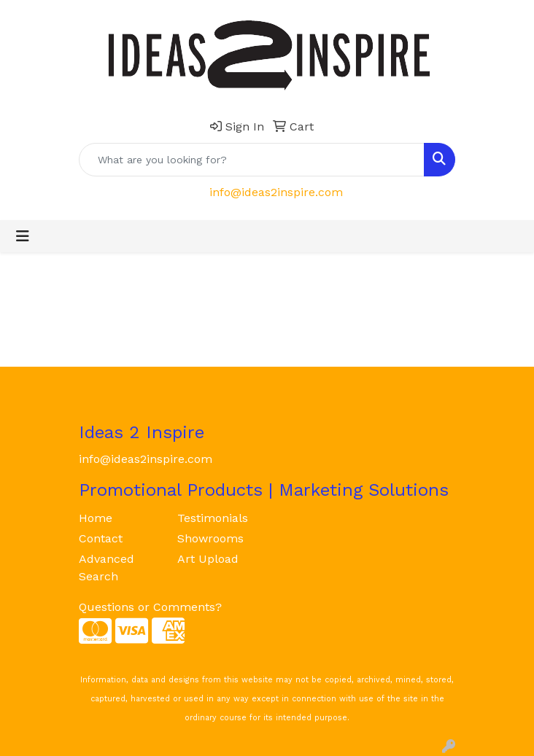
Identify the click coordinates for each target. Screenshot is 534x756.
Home (96, 518)
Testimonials (213, 518)
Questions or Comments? (150, 607)
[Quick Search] (252, 160)
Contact (101, 538)
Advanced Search (107, 568)
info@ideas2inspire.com (276, 192)
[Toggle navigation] (23, 236)
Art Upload (208, 559)
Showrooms (210, 538)
